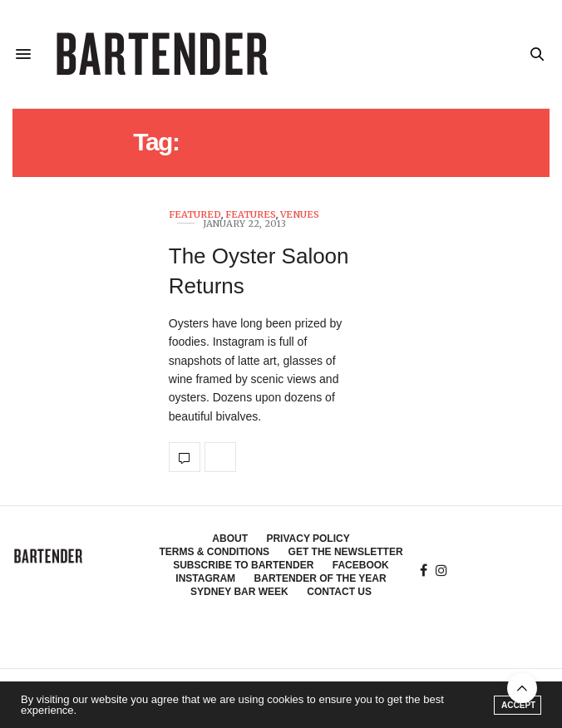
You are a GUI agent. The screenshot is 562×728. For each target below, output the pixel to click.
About (230, 539)
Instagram (205, 578)
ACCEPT (518, 705)
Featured (195, 215)
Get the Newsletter (346, 552)
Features (251, 215)
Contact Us (339, 592)
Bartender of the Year (320, 578)
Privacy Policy (308, 539)
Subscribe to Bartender (243, 565)
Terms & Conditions (214, 552)
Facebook (361, 565)
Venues (300, 215)
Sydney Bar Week (239, 592)
